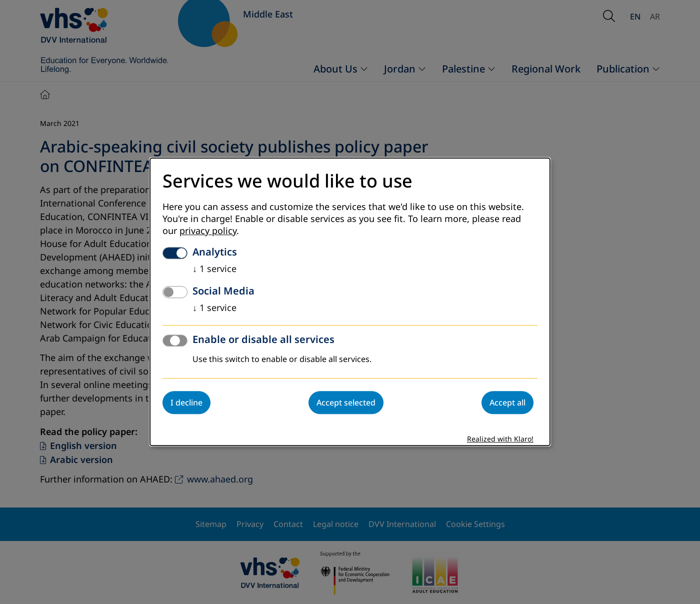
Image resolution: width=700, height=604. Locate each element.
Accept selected (346, 403)
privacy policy (208, 231)
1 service (214, 269)
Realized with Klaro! (500, 440)
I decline (186, 403)
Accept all (507, 403)
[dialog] (350, 302)
